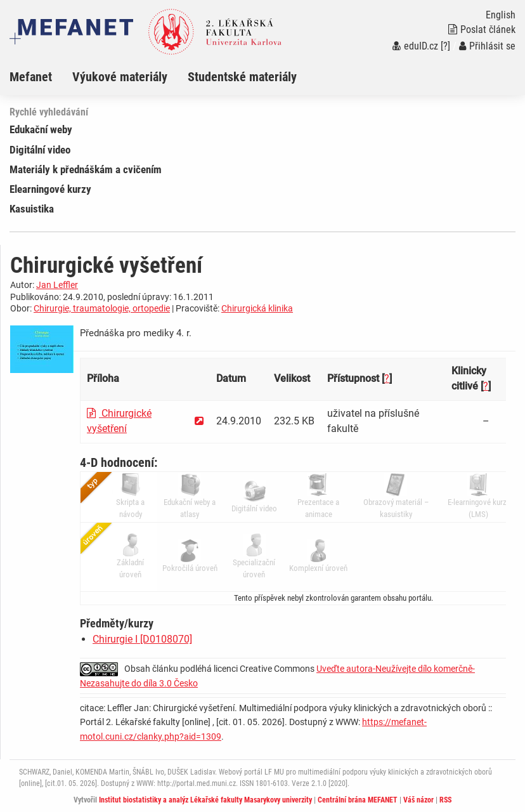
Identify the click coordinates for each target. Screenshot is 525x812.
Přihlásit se (487, 46)
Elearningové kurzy (50, 189)
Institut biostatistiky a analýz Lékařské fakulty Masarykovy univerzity (205, 800)
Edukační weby (41, 129)
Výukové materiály (120, 77)
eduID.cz (415, 46)
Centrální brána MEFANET (358, 800)
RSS (445, 800)
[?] (445, 46)
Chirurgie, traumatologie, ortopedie (102, 308)
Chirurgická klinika (257, 308)
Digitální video (40, 150)
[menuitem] (41, 77)
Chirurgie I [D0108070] (142, 639)
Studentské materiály (242, 77)
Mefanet (31, 77)
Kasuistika (32, 209)
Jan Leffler (57, 285)
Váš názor (418, 800)
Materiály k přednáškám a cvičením (86, 169)
